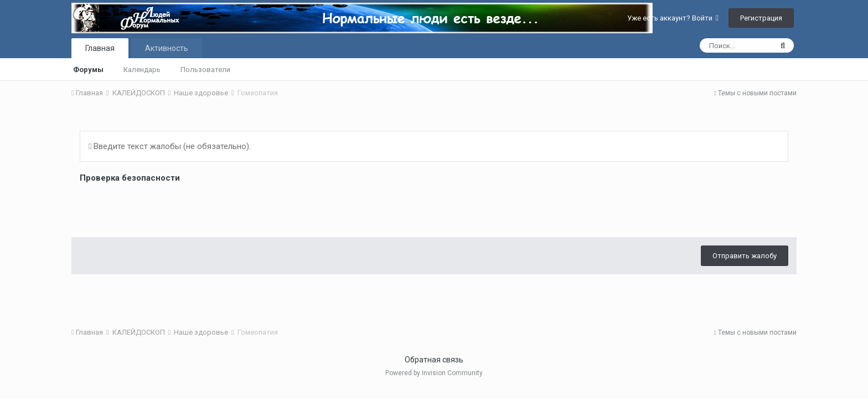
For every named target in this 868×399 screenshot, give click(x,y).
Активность (167, 48)
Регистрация (761, 18)
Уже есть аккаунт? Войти (673, 18)
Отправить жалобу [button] (745, 213)
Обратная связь (434, 360)
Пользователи (205, 70)
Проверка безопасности (130, 178)
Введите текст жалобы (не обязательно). (170, 146)
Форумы (88, 70)
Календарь (142, 70)
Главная (100, 48)
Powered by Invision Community (434, 373)
